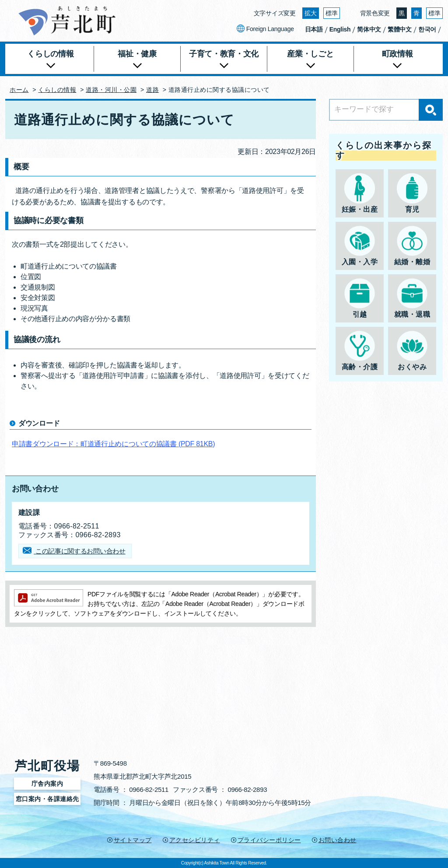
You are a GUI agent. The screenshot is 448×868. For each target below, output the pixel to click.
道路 (152, 90)
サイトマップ (133, 840)
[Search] (386, 110)
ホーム (19, 90)
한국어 (427, 29)
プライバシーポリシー (269, 840)
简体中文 (369, 29)
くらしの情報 (57, 90)
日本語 (314, 29)
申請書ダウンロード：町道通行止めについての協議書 (113, 444)
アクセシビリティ (195, 840)
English (340, 29)
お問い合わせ (338, 840)
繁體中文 (400, 29)
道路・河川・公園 (111, 90)
